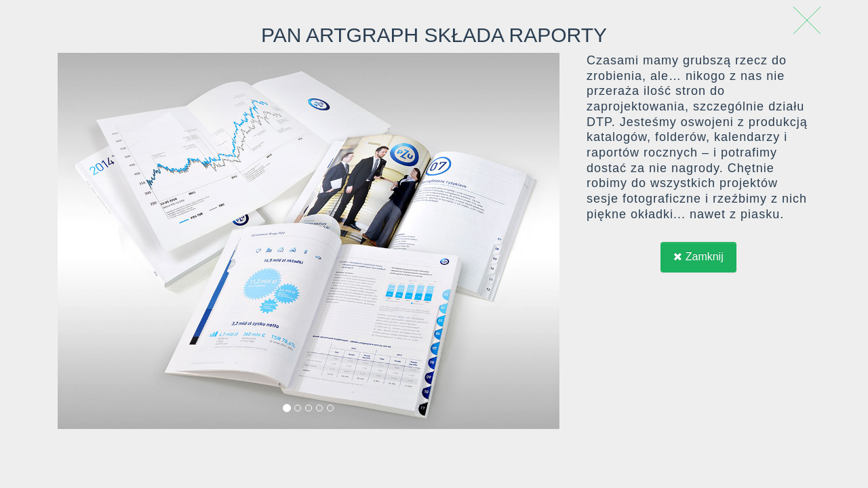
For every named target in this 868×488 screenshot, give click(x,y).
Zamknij (698, 257)
